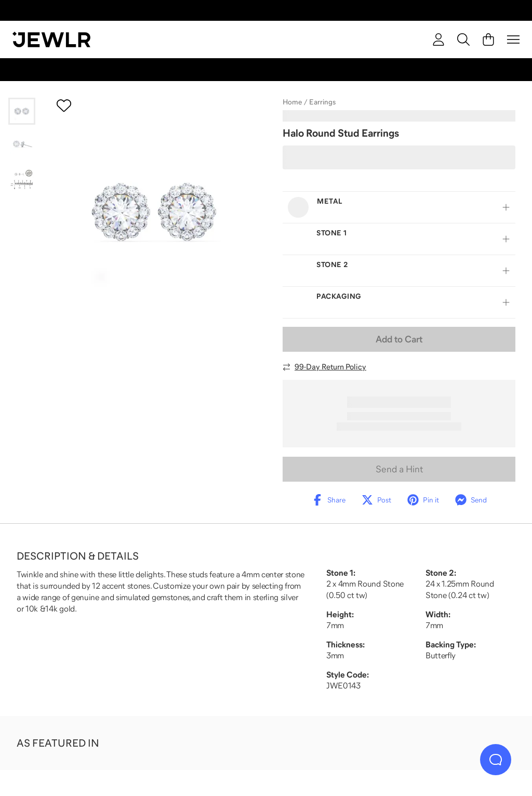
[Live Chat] (496, 760)
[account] (438, 39)
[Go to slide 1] (22, 111)
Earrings (322, 102)
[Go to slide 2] (22, 144)
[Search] (463, 39)
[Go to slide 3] (22, 178)
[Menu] (513, 39)
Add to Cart (399, 339)
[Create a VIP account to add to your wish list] (64, 105)
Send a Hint (399, 469)
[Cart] (488, 39)
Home (292, 102)
